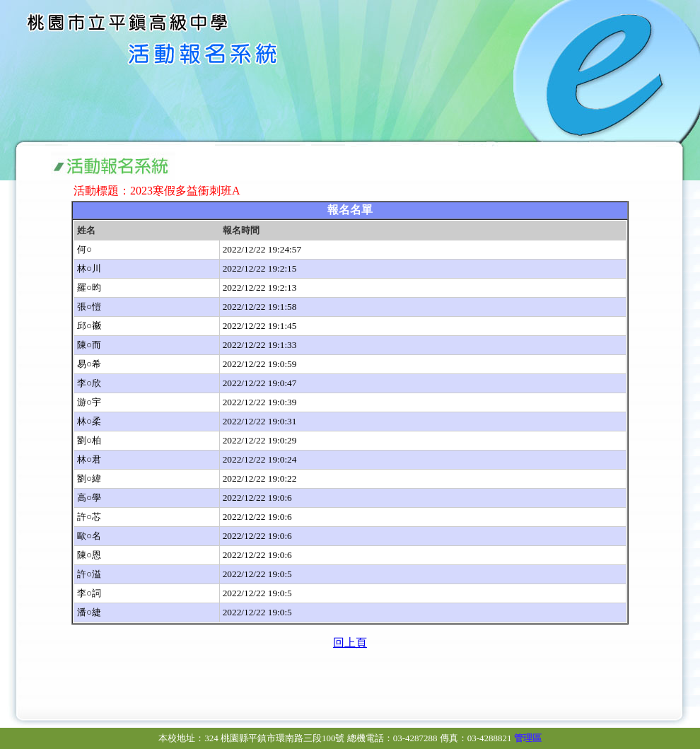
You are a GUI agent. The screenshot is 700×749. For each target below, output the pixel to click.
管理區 (528, 738)
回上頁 (350, 643)
